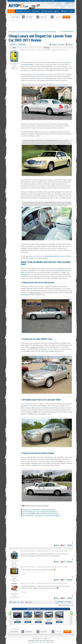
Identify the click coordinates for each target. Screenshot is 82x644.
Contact (52, 641)
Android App (31, 641)
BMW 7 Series (29, 258)
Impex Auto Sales (50, 459)
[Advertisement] (41, 25)
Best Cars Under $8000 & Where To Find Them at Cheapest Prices (40, 514)
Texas (27, 345)
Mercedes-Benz (49, 256)
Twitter (62, 45)
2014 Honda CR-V (28, 616)
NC (22, 459)
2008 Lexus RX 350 (59, 616)
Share (69, 3)
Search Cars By (47, 11)
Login (73, 3)
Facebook (54, 45)
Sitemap (37, 641)
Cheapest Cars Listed (23, 11)
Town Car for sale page (47, 351)
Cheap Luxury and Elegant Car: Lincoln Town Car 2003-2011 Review (41, 32)
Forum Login (65, 31)
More (71, 11)
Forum (64, 11)
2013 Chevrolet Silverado (49, 617)
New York (30, 289)
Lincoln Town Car (41, 74)
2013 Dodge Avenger (17, 616)
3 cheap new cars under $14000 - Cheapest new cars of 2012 (39, 510)
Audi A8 (69, 256)
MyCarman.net (24, 406)
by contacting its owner (27, 295)
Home (11, 11)
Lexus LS (64, 256)
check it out (32, 414)
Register (72, 31)
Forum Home (13, 32)
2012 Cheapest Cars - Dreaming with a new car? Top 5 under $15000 (41, 516)
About (41, 641)
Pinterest (70, 45)
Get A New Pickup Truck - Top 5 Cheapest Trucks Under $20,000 (40, 512)
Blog (57, 11)
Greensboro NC (25, 274)
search (66, 17)
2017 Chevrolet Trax (38, 616)
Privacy (48, 641)
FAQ (44, 641)
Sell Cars (36, 11)
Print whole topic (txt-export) (67, 605)
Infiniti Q (56, 256)
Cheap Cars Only (21, 32)
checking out (35, 465)
